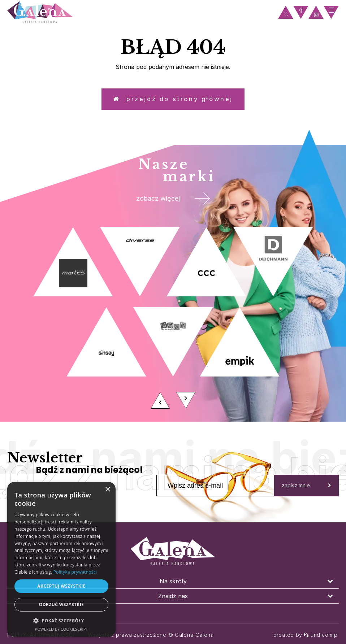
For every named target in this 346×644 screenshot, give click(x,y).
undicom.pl (321, 635)
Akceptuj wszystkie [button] (61, 586)
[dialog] (61, 559)
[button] (61, 620)
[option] (173, 328)
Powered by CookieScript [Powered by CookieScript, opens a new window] (62, 629)
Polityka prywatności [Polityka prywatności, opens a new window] (75, 572)
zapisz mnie (306, 493)
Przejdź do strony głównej (173, 101)
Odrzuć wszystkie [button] (61, 604)
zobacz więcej (173, 204)
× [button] (107, 490)
